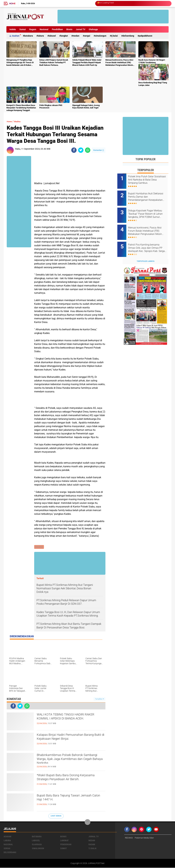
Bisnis (69, 29)
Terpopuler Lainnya (146, 253)
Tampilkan (99, 699)
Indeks (13, 29)
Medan (76, 36)
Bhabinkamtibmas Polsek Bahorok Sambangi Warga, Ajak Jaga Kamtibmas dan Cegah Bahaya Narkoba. (67, 761)
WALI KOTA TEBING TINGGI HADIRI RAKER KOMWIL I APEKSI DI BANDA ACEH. (68, 720)
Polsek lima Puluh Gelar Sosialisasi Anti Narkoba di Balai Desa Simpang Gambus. (149, 180)
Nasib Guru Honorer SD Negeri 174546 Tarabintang (152, 61)
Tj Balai (114, 36)
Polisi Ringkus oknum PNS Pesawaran (51, 107)
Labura (41, 36)
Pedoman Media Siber (146, 838)
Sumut (23, 29)
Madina (20, 121)
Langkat (64, 36)
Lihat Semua (56, 816)
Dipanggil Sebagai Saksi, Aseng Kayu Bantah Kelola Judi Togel (86, 107)
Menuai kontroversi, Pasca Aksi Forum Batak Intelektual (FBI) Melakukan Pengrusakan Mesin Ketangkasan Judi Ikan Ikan (119, 63)
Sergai (87, 36)
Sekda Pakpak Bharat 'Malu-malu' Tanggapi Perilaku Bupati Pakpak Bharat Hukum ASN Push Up (87, 62)
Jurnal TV (81, 29)
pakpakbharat (146, 36)
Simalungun (101, 36)
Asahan (16, 36)
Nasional (44, 29)
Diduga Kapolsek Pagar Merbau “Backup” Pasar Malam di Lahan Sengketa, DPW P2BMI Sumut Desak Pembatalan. (148, 210)
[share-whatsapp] (88, 150)
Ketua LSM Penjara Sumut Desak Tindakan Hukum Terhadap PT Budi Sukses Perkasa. (54, 62)
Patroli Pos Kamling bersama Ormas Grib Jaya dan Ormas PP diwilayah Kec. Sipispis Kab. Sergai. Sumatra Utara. (149, 241)
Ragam (33, 29)
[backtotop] (88, 822)
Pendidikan (57, 29)
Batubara (29, 36)
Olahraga (93, 29)
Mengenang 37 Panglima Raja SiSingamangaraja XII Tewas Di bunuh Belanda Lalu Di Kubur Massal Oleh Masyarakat (20, 63)
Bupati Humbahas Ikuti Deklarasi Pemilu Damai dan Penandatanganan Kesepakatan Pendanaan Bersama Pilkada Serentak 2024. (149, 195)
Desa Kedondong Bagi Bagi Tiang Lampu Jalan (153, 84)
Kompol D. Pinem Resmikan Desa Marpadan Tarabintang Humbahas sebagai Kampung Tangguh (21, 108)
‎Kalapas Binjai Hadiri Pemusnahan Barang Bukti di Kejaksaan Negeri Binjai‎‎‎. (71, 738)
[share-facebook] (74, 150)
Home (12, 4)
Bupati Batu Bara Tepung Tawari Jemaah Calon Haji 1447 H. (64, 799)
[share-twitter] (81, 150)
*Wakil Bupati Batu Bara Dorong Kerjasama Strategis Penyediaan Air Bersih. (67, 781)
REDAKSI (129, 838)
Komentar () (99, 150)
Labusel (52, 36)
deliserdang (128, 36)
